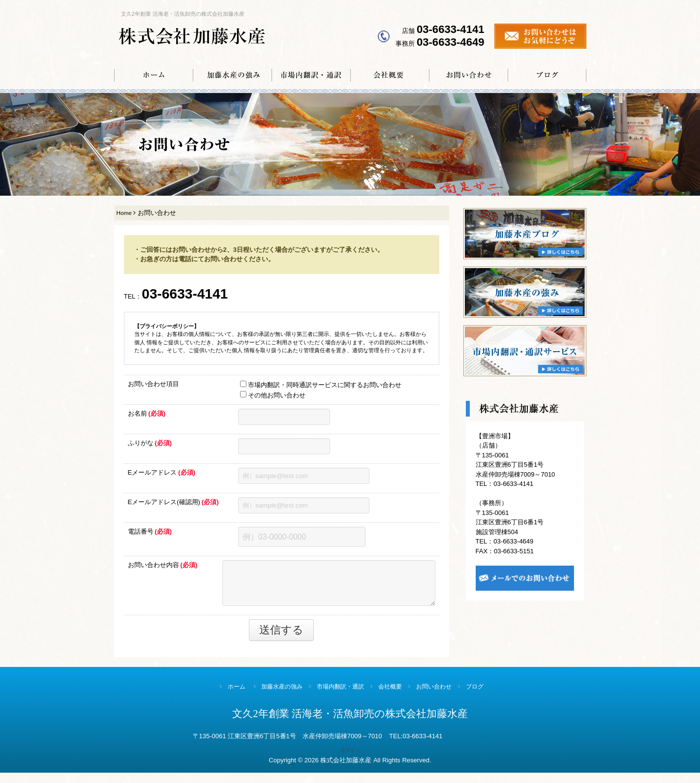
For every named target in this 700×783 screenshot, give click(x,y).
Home (124, 213)
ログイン (350, 761)
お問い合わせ (446, 697)
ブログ (495, 697)
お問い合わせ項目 (153, 387)
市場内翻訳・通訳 (337, 697)
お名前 (147, 417)
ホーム (217, 697)
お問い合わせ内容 (158, 573)
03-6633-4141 (191, 296)
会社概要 (395, 697)
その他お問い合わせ (273, 398)
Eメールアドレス (162, 476)
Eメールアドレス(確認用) (173, 505)
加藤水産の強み (271, 697)
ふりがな (150, 446)
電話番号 (150, 535)
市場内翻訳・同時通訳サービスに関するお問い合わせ (321, 388)
